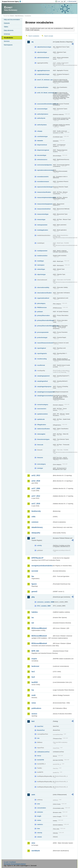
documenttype (42, 155)
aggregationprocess (43, 70)
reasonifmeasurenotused (45, 343)
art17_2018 (36, 504)
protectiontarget (42, 337)
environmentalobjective (44, 165)
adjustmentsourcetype (44, 47)
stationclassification (43, 429)
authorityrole (41, 118)
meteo (39, 820)
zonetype (40, 468)
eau (38, 738)
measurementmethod (44, 209)
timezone (40, 458)
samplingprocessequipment (45, 392)
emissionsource (42, 160)
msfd (33, 695)
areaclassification (43, 87)
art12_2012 (36, 475)
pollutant (40, 312)
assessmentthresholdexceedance (45, 104)
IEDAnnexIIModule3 (39, 636)
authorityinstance (43, 114)
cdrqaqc (40, 131)
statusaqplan (41, 434)
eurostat (35, 571)
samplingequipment (43, 376)
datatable (40, 141)
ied (33, 623)
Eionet (12, 16)
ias (33, 618)
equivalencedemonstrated (45, 170)
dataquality (36, 533)
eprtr (33, 538)
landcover (35, 666)
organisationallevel (43, 298)
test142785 (40, 760)
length (39, 816)
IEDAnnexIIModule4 (39, 643)
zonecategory (41, 464)
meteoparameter (42, 225)
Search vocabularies (34, 36)
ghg (33, 597)
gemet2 (34, 592)
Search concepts (49, 36)
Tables (6, 27)
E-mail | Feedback (10, 862)
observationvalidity (43, 287)
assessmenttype (42, 109)
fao (33, 576)
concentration (42, 808)
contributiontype (42, 136)
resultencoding (42, 359)
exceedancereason (43, 182)
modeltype (40, 261)
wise (33, 843)
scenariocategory (43, 405)
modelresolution (42, 256)
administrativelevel (43, 58)
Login (59, 1)
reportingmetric (42, 353)
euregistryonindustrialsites (42, 566)
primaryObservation (43, 315)
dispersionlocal (42, 145)
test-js (39, 756)
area (38, 804)
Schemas (7, 34)
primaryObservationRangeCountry (45, 326)
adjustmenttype (42, 52)
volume (39, 837)
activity (39, 545)
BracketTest (41, 730)
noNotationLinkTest (43, 752)
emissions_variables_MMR (45, 602)
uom (33, 795)
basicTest (40, 726)
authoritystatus (42, 125)
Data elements (9, 30)
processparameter (43, 332)
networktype (41, 269)
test (33, 721)
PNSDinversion (42, 307)
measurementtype (43, 214)
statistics (40, 824)
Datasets (7, 23)
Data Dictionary (19, 16)
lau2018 (35, 682)
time (38, 829)
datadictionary (37, 527)
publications (36, 708)
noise (34, 703)
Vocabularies (8, 38)
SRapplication (42, 425)
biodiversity (36, 511)
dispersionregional (43, 150)
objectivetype (41, 274)
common (35, 522)
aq (32, 42)
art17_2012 (36, 496)
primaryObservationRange (45, 320)
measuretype (41, 219)
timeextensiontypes (43, 439)
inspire (34, 659)
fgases (34, 584)
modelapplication (43, 230)
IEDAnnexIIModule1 (39, 628)
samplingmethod (42, 381)
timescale (40, 445)
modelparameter (42, 251)
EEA (12, 1)
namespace (41, 265)
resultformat (41, 365)
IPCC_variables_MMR (44, 606)
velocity (40, 833)
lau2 (33, 677)
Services (7, 41)
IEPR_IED (35, 651)
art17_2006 (36, 488)
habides (35, 612)
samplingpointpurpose (44, 387)
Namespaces (8, 45)
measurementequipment (45, 204)
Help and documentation (12, 20)
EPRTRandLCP (37, 558)
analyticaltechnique (43, 74)
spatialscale (41, 419)
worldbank (36, 851)
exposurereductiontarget (45, 187)
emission (40, 812)
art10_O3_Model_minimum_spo (45, 93)
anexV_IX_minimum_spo (45, 80)
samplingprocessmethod (45, 396)
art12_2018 (36, 481)
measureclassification (44, 192)
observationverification (44, 293)
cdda (33, 517)
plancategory (41, 303)
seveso (34, 714)
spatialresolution (42, 414)
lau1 (33, 672)
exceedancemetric (43, 177)
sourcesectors (42, 409)
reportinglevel (42, 348)
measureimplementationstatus (45, 197)
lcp (33, 690)
